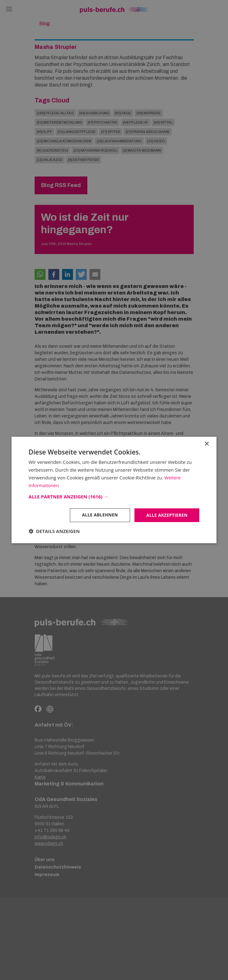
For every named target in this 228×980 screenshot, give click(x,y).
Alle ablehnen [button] (98, 515)
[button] (114, 497)
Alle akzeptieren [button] (166, 515)
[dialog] (114, 490)
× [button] (206, 444)
